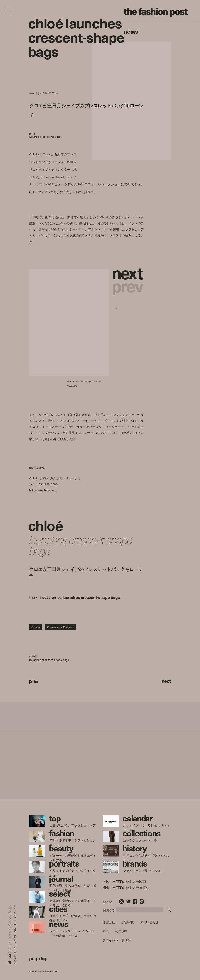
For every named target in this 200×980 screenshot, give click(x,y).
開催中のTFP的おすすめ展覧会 (126, 888)
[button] (128, 272)
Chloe (36, 627)
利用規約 (121, 931)
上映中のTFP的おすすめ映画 (124, 882)
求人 (106, 931)
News (131, 31)
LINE (142, 901)
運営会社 (109, 922)
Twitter (129, 901)
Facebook (135, 901)
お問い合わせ (149, 922)
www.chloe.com (46, 491)
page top (38, 958)
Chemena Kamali (60, 627)
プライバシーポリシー (118, 940)
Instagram (121, 901)
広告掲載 (128, 922)
